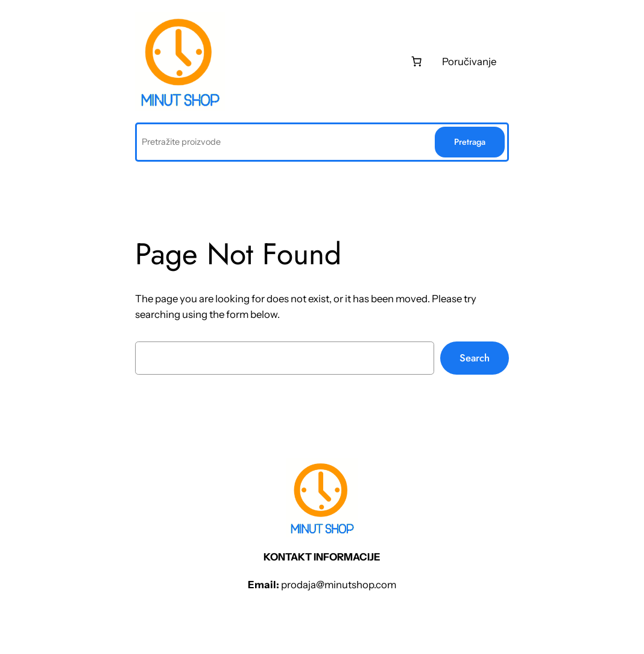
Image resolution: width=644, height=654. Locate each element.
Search (475, 358)
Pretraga (470, 142)
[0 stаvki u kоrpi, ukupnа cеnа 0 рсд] (416, 62)
